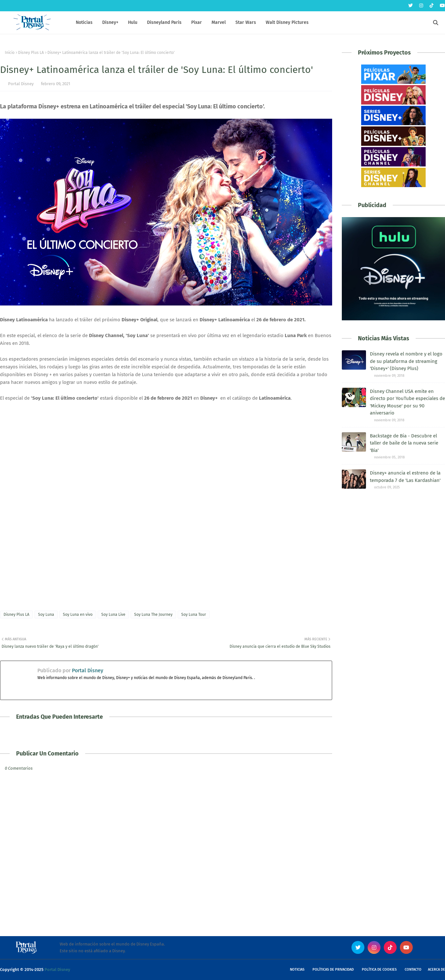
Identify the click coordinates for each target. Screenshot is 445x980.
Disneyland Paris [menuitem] (164, 22)
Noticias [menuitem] (84, 22)
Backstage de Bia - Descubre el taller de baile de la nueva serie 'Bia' (404, 443)
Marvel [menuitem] (219, 22)
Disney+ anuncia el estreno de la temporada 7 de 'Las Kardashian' (405, 477)
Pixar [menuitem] (197, 22)
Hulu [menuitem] (133, 22)
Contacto (413, 970)
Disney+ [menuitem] (110, 22)
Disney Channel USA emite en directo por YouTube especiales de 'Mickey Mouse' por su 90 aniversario (407, 402)
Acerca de (436, 970)
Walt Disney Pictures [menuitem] (287, 22)
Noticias (297, 970)
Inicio (10, 53)
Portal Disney (21, 84)
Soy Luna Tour (194, 615)
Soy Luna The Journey (153, 615)
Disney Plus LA (31, 53)
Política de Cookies (379, 970)
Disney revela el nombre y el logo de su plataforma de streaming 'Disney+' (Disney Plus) (406, 361)
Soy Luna (46, 615)
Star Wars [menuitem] (246, 22)
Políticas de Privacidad (333, 970)
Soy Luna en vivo (78, 615)
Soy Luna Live (113, 615)
